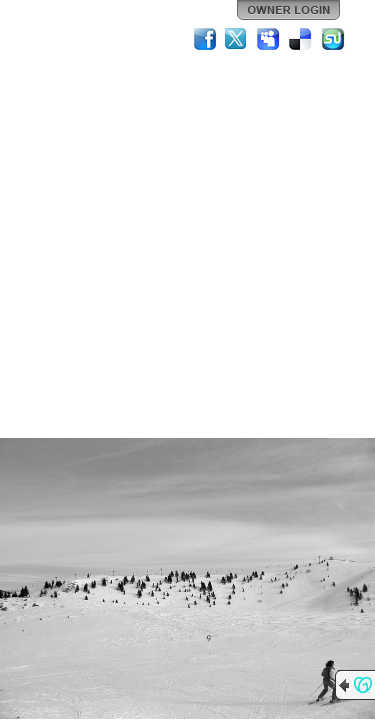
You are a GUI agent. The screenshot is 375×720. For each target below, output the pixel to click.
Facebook (205, 39)
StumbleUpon (333, 39)
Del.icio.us (301, 39)
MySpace (269, 39)
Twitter (237, 39)
